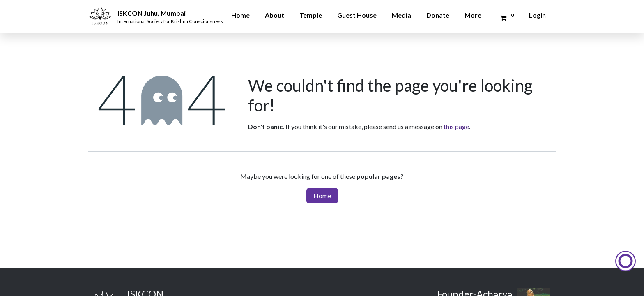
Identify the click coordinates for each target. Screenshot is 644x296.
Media (401, 15)
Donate (438, 15)
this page (456, 126)
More (473, 15)
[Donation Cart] (506, 18)
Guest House (357, 15)
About (275, 15)
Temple (311, 15)
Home (240, 15)
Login (537, 15)
